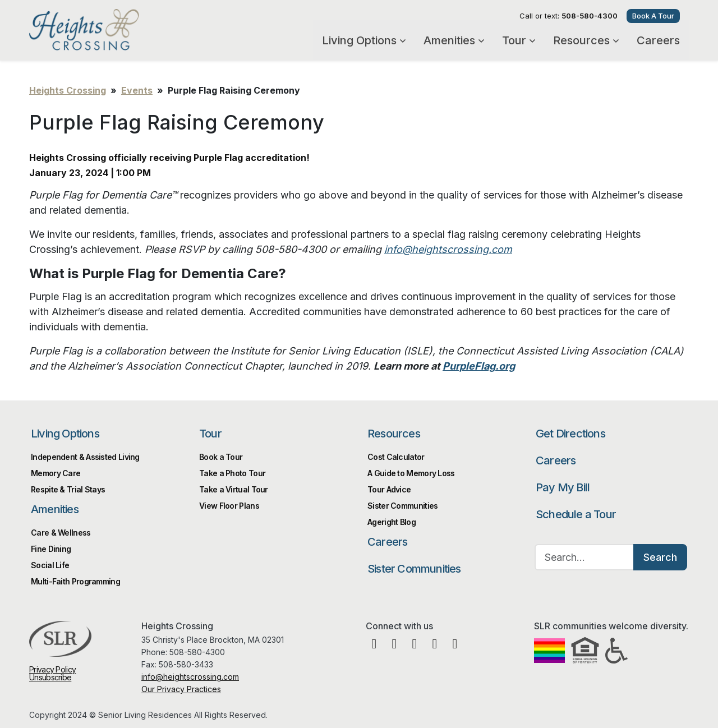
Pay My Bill (563, 487)
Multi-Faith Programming (75, 581)
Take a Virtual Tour (234, 489)
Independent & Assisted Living (85, 457)
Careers (658, 40)
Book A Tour (653, 16)
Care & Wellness (61, 533)
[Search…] (584, 557)
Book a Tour (221, 457)
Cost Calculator (396, 457)
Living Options (364, 40)
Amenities (454, 40)
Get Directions (570, 434)
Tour (519, 40)
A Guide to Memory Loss (411, 473)
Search (660, 557)
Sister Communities (402, 506)
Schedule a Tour (576, 514)
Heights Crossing (118, 30)
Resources (586, 40)
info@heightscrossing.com (190, 677)
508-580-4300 (590, 16)
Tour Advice (389, 489)
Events (137, 90)
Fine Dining (51, 549)
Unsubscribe (50, 677)
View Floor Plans (229, 506)
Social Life (50, 565)
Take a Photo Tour (232, 473)
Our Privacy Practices (181, 689)
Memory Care (56, 473)
